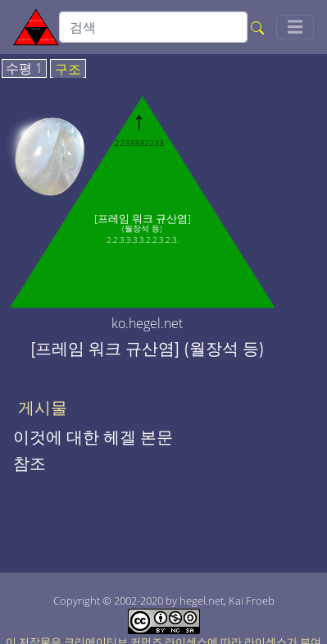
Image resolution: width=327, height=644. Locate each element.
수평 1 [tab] (24, 69)
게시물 (43, 408)
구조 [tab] (68, 70)
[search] (153, 27)
